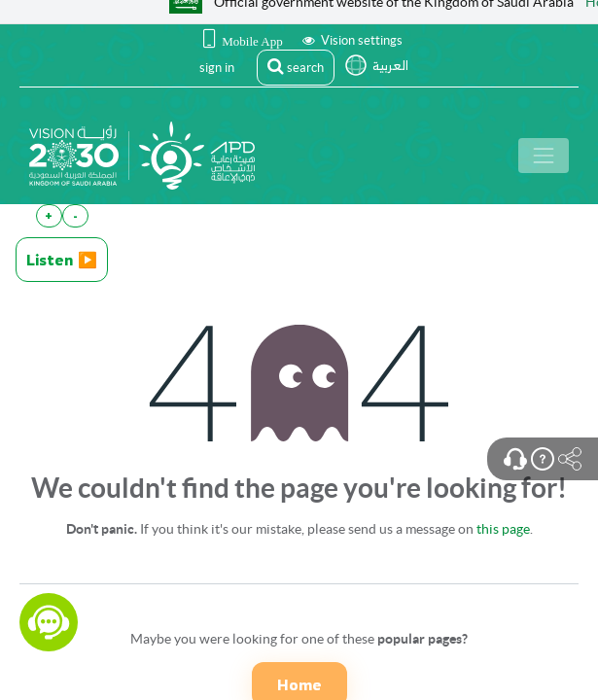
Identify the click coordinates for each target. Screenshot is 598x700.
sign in (217, 68)
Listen (62, 260)
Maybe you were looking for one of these (299, 639)
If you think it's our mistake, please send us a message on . (299, 529)
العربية (390, 66)
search (296, 66)
